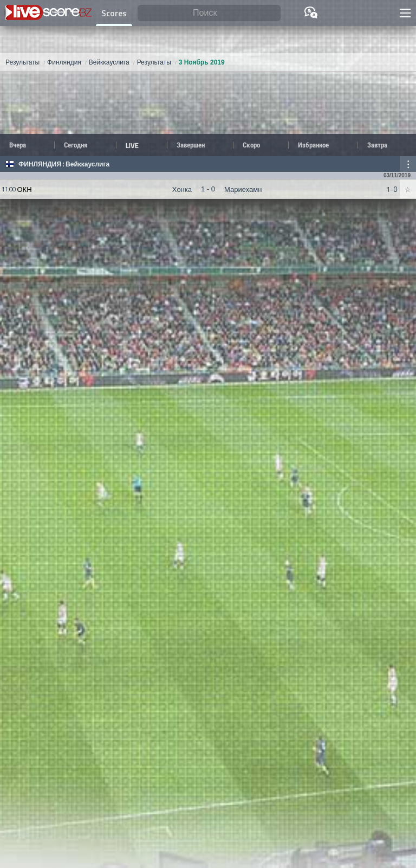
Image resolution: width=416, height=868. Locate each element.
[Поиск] (209, 13)
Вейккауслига (87, 164)
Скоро (251, 145)
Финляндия (40, 164)
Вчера (18, 145)
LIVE (132, 146)
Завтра (377, 145)
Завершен (191, 145)
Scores (114, 13)
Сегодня (76, 145)
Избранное (313, 145)
